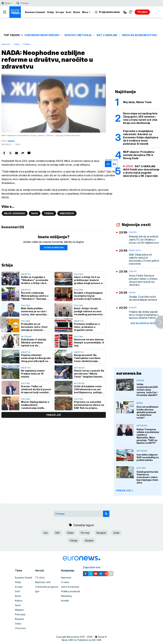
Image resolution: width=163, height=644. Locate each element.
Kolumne (19, 619)
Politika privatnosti (71, 591)
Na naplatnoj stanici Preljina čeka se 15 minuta (33, 374)
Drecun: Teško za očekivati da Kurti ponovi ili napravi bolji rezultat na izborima (36, 389)
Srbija (50, 12)
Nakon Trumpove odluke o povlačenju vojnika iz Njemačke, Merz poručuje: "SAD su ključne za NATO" (148, 436)
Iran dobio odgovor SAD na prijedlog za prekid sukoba (148, 457)
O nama (65, 582)
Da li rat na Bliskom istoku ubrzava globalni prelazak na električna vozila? (147, 412)
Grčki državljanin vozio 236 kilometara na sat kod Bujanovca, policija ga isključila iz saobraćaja (88, 389)
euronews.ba (129, 373)
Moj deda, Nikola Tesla (137, 102)
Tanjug (11, 141)
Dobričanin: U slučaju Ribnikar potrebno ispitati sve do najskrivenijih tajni (34, 342)
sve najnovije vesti (145, 323)
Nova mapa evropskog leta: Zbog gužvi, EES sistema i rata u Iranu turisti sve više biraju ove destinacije (140, 118)
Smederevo (67, 213)
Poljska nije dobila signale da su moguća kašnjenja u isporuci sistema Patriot (144, 315)
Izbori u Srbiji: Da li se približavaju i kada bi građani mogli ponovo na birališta (89, 280)
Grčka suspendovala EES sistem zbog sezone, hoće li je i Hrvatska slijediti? (147, 390)
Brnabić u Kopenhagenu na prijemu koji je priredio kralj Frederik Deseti (88, 296)
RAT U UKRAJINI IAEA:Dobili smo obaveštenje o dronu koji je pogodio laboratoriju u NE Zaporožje (141, 171)
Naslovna (6, 44)
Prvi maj (85, 533)
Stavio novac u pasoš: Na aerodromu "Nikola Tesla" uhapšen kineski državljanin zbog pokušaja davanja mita (89, 374)
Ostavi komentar (54, 248)
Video (18, 624)
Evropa (60, 12)
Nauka (132, 292)
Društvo (26, 274)
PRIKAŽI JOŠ (125, 491)
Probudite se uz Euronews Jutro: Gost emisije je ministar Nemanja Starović (34, 327)
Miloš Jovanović (15, 213)
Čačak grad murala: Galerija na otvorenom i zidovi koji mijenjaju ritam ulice (148, 477)
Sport (18, 605)
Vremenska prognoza (47, 587)
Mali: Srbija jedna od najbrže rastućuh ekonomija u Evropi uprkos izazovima (144, 259)
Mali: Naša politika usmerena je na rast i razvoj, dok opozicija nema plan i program (34, 311)
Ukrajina (89, 541)
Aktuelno (26, 337)
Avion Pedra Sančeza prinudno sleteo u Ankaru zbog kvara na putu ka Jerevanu (143, 280)
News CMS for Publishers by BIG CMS (82, 640)
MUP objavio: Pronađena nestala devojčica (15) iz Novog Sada (139, 155)
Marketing (66, 596)
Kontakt (65, 601)
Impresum (66, 578)
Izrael (116, 533)
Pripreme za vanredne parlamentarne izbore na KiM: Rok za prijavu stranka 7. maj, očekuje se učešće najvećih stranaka (89, 405)
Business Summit (35, 12)
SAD (57, 533)
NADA (35, 213)
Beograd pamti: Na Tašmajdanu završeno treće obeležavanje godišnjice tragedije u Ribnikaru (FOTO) (87, 358)
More (86, 12)
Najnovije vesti (43, 582)
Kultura (141, 468)
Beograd (101, 533)
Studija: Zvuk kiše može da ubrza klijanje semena (143, 298)
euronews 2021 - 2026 (81, 637)
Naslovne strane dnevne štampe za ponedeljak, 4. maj (89, 342)
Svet (69, 12)
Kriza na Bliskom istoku (140, 35)
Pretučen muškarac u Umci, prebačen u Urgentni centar (87, 327)
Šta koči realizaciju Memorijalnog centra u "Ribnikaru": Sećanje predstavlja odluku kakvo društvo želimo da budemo (36, 296)
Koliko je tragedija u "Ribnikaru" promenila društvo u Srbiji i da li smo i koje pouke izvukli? (36, 280)
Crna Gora (20, 628)
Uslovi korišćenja (70, 587)
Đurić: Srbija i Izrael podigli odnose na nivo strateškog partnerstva (88, 311)
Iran (46, 533)
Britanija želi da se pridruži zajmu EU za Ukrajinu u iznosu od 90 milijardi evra (144, 240)
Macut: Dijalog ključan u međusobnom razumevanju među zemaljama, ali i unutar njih (35, 405)
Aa (108, 164)
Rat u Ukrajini (107, 35)
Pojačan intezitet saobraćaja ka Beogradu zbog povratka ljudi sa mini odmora (36, 358)
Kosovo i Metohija (78, 35)
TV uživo (40, 578)
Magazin (19, 610)
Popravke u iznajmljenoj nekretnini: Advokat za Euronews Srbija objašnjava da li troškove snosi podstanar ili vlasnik (141, 137)
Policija (74, 541)
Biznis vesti (135, 250)
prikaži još (54, 415)
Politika (27, 44)
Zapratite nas (93, 567)
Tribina (49, 213)
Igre (37, 591)
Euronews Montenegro (42, 35)
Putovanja (20, 614)
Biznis (77, 12)
